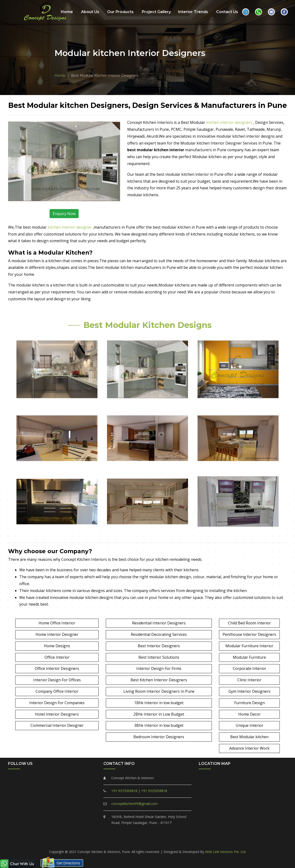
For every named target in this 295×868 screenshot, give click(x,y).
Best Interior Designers (159, 646)
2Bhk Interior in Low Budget (159, 714)
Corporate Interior (249, 668)
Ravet (120, 842)
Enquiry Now (64, 214)
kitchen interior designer (70, 227)
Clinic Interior (249, 680)
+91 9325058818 (154, 791)
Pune (219, 842)
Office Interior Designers (57, 668)
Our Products (120, 12)
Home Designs (57, 646)
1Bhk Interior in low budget (159, 703)
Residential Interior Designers (159, 623)
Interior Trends (193, 12)
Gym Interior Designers (249, 691)
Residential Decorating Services (159, 634)
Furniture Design (249, 703)
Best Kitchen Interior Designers (159, 680)
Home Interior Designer (57, 634)
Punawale (135, 842)
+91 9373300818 (124, 791)
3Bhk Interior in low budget (159, 725)
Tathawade (155, 842)
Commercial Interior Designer (57, 725)
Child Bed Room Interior (249, 623)
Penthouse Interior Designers (249, 634)
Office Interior (57, 657)
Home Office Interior (57, 623)
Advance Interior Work (249, 748)
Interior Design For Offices (57, 680)
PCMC (77, 842)
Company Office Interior (57, 691)
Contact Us (227, 12)
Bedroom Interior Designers (159, 737)
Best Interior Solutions (159, 657)
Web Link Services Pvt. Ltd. (226, 852)
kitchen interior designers (230, 122)
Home (67, 12)
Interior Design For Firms (159, 668)
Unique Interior (249, 725)
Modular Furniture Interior (249, 646)
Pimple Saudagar (98, 842)
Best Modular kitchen (249, 737)
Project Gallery (156, 12)
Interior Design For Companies (57, 703)
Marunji (174, 842)
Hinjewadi (191, 842)
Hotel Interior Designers (57, 714)
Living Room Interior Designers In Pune (159, 691)
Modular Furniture (249, 657)
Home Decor (249, 714)
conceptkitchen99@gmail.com (134, 804)
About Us (90, 12)
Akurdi (207, 842)
